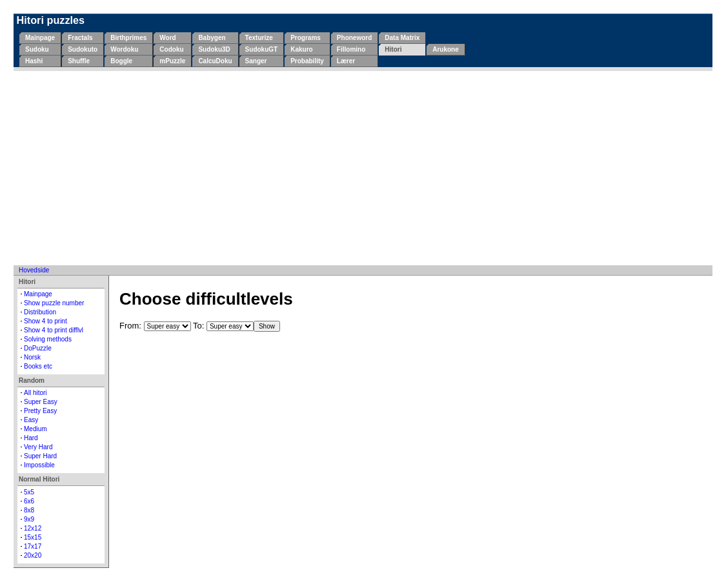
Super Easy (41, 402)
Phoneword (354, 38)
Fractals (80, 38)
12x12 (33, 528)
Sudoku (37, 49)
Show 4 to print (45, 321)
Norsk (32, 357)
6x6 (29, 501)
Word (167, 38)
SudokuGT (262, 49)
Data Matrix (402, 38)
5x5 (29, 492)
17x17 (33, 546)
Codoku (171, 49)
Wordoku (124, 49)
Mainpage (40, 38)
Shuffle (79, 61)
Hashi (34, 61)
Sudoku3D (214, 49)
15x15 (33, 537)
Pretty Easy (40, 411)
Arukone (446, 49)
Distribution (40, 312)
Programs (306, 38)
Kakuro (301, 49)
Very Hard (38, 447)
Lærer (346, 61)
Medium (35, 429)
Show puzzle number (54, 303)
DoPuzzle (38, 348)
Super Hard (40, 456)
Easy (31, 420)
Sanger (256, 61)
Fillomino (351, 49)
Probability (307, 61)
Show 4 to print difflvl (54, 330)
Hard (31, 438)
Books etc (38, 366)
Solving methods (48, 339)
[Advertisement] (363, 168)
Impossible (39, 465)
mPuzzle (172, 61)
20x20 (33, 555)
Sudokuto (83, 49)
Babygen (212, 38)
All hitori (35, 393)
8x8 (29, 510)
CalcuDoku (215, 61)
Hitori (393, 49)
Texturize (259, 38)
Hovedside (34, 270)
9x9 (29, 519)
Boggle (121, 61)
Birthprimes (128, 38)
